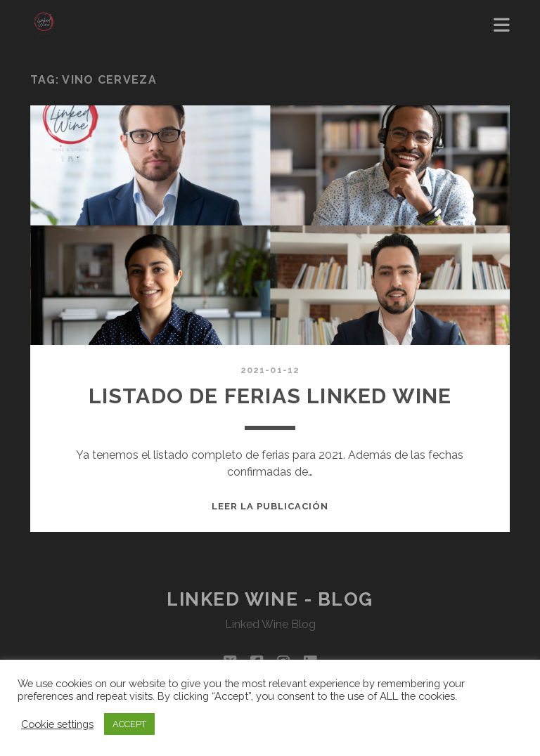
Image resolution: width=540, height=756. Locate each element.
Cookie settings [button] (57, 724)
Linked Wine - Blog (270, 599)
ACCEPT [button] (129, 724)
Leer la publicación (270, 506)
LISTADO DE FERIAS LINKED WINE (270, 396)
